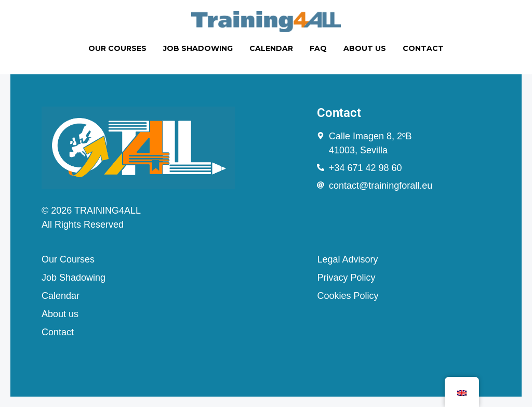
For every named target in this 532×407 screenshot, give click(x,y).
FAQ (318, 48)
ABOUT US (365, 48)
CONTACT (423, 48)
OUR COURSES (117, 48)
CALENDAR (271, 48)
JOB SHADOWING (198, 48)
